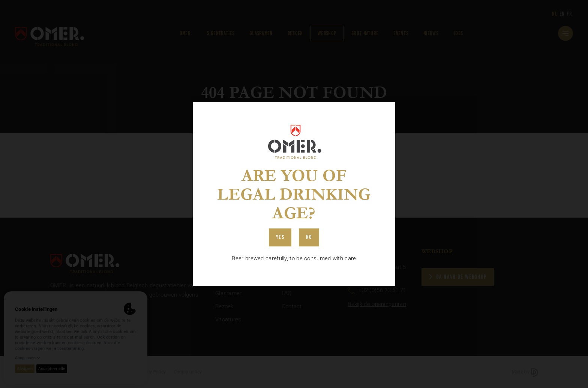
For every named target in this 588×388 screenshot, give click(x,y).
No (309, 237)
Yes (280, 237)
